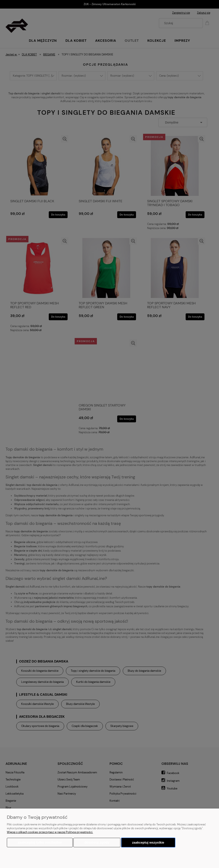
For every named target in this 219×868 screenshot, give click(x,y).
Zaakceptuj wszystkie (148, 842)
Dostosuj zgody (97, 842)
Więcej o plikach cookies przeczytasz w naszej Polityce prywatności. (50, 832)
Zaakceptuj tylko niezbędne (40, 842)
